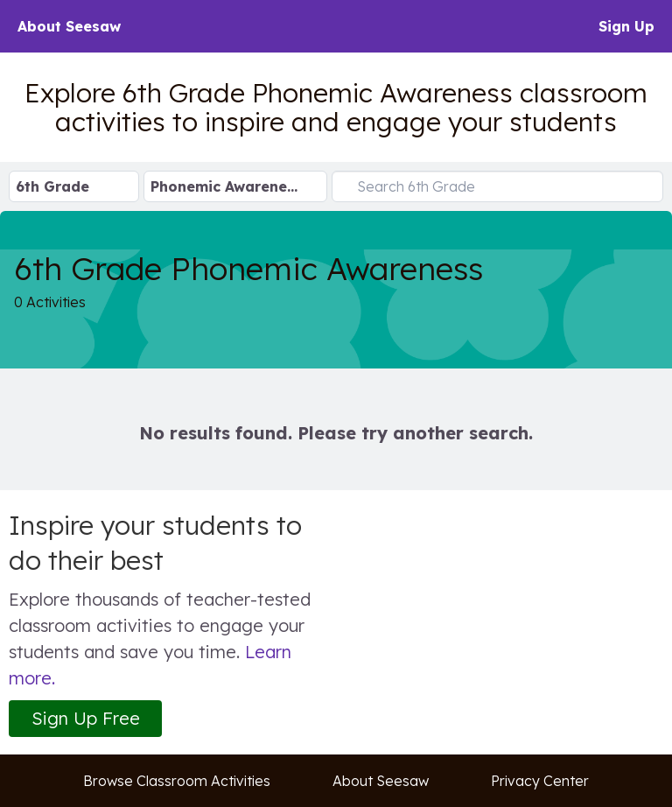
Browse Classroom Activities (177, 781)
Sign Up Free (86, 718)
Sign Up (626, 26)
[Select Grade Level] (74, 186)
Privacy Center (540, 781)
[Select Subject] (235, 186)
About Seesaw (69, 26)
